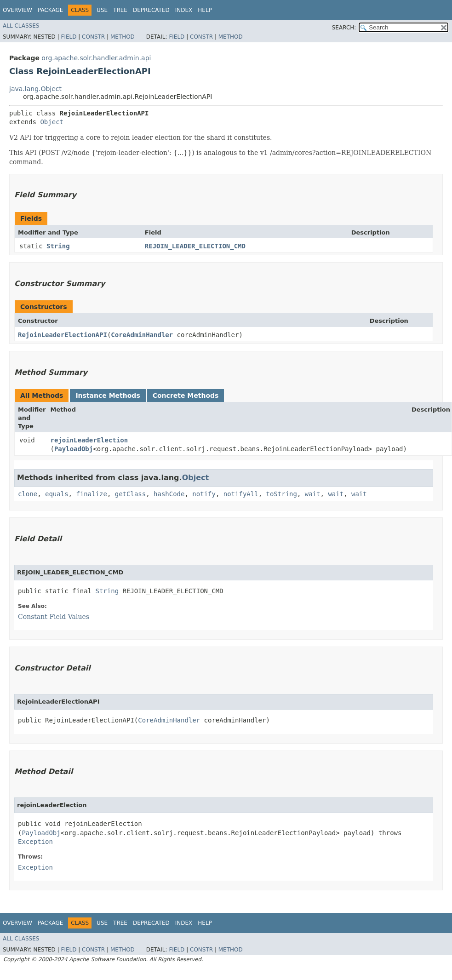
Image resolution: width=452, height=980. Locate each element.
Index (184, 10)
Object (52, 122)
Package (50, 10)
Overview (17, 10)
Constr (93, 37)
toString (282, 494)
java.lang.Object (35, 89)
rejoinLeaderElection (89, 440)
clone (28, 494)
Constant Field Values (54, 617)
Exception (35, 842)
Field (69, 37)
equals (57, 494)
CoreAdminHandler (142, 335)
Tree (120, 10)
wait (313, 494)
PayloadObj (74, 449)
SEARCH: (344, 28)
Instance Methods (108, 395)
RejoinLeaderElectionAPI (63, 335)
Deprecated (151, 10)
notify (204, 494)
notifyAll (241, 494)
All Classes (21, 26)
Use (102, 10)
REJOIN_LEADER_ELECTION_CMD (195, 246)
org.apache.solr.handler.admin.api (96, 58)
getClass (130, 494)
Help (205, 10)
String (58, 246)
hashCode (169, 494)
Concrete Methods (186, 395)
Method (123, 37)
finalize (91, 494)
